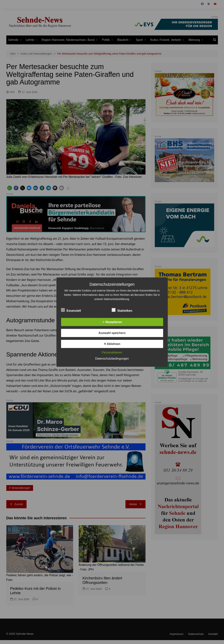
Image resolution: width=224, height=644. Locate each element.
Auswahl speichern (112, 333)
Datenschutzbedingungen (112, 358)
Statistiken (122, 310)
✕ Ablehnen (112, 344)
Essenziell (71, 310)
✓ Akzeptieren (112, 322)
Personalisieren (112, 352)
